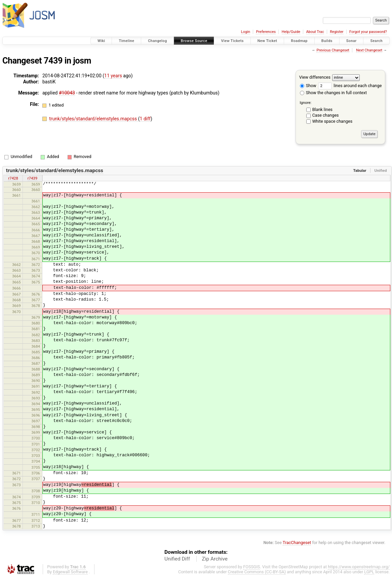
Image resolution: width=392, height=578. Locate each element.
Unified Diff (177, 559)
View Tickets (232, 41)
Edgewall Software (70, 572)
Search (376, 41)
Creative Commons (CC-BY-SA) (257, 572)
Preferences (266, 32)
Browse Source (194, 41)
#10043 (67, 93)
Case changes (326, 115)
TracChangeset (297, 543)
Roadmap (299, 41)
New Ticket (267, 41)
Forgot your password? (368, 32)
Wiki (101, 41)
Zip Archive (215, 559)
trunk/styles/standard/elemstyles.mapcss (94, 119)
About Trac (315, 32)
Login (246, 32)
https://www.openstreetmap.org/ (359, 567)
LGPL (369, 572)
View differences (315, 77)
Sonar (351, 41)
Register (337, 32)
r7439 (32, 178)
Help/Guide (291, 32)
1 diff (145, 119)
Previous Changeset (333, 50)
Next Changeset (369, 50)
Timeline (126, 41)
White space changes (332, 121)
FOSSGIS (251, 567)
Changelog (157, 41)
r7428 (13, 178)
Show (308, 86)
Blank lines (322, 109)
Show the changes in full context (333, 93)
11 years (113, 76)
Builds (327, 41)
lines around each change (350, 86)
